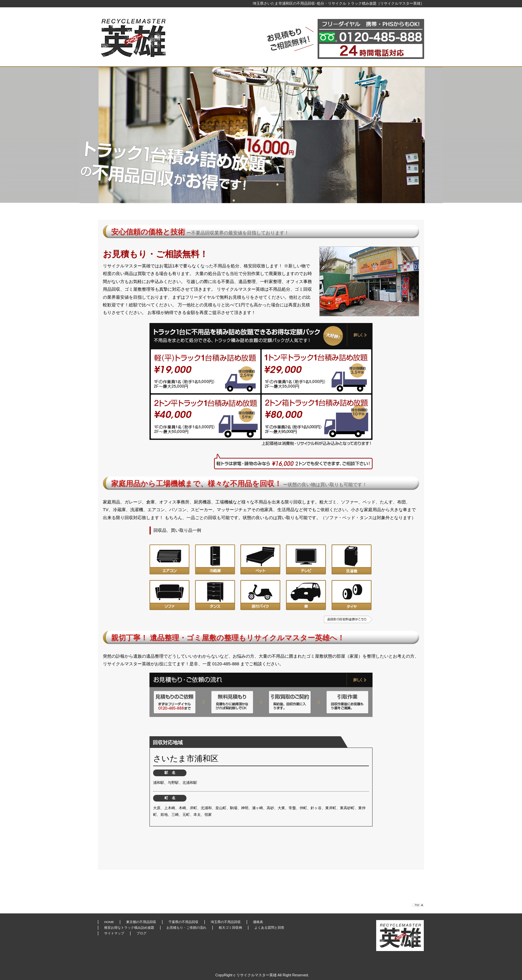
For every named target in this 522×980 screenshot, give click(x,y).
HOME (109, 922)
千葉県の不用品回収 (183, 922)
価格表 (258, 922)
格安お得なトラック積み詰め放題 (129, 928)
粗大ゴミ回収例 (230, 928)
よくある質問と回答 (269, 928)
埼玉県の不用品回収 (226, 922)
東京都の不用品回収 (141, 922)
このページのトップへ (418, 905)
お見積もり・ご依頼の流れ (186, 928)
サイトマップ (114, 933)
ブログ (141, 933)
